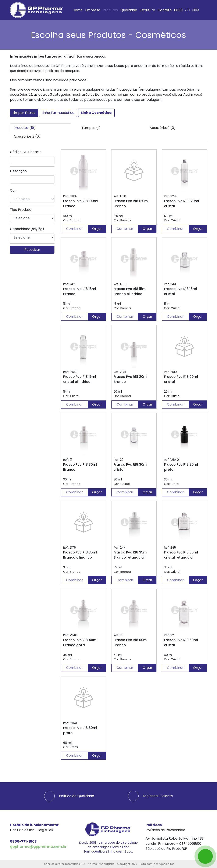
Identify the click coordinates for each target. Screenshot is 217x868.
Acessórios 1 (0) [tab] (163, 128)
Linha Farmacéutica (58, 113)
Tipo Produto (21, 210)
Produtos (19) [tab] (25, 128)
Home (78, 10)
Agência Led (167, 864)
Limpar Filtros (24, 113)
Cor (13, 190)
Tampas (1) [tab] (91, 128)
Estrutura (147, 10)
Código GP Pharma (26, 152)
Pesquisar (32, 250)
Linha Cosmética (96, 113)
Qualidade (129, 10)
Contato (165, 10)
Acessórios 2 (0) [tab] (27, 136)
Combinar (74, 229)
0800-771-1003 (187, 10)
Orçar (97, 229)
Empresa (93, 10)
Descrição (18, 171)
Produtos (110, 10)
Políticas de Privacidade (165, 830)
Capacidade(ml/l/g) (27, 229)
